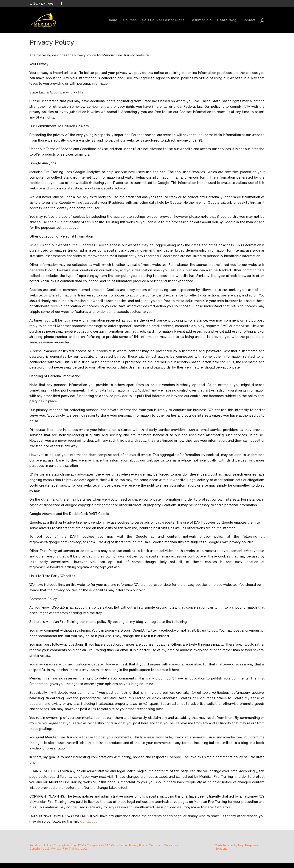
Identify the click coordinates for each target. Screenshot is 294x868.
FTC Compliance (116, 845)
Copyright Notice (65, 845)
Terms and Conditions (164, 845)
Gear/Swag (227, 20)
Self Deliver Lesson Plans (163, 20)
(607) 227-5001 (43, 4)
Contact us (89, 822)
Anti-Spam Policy (41, 845)
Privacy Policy (138, 845)
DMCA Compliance (90, 845)
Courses (130, 20)
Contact (249, 20)
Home (112, 20)
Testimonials (201, 20)
